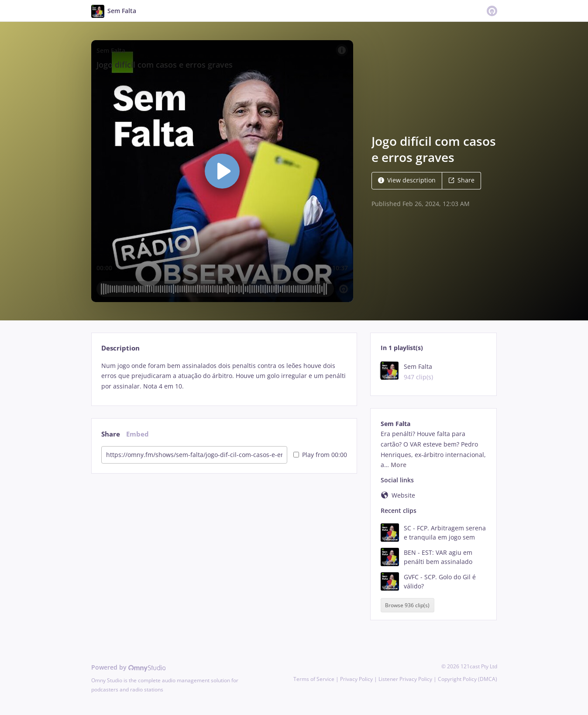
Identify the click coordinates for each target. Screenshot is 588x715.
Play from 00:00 (320, 455)
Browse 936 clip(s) (407, 605)
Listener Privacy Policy (405, 679)
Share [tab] (111, 434)
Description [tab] (120, 348)
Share (461, 180)
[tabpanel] (224, 376)
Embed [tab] (138, 434)
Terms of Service (314, 679)
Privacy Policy (356, 679)
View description (407, 180)
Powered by (129, 667)
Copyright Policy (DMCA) (468, 679)
